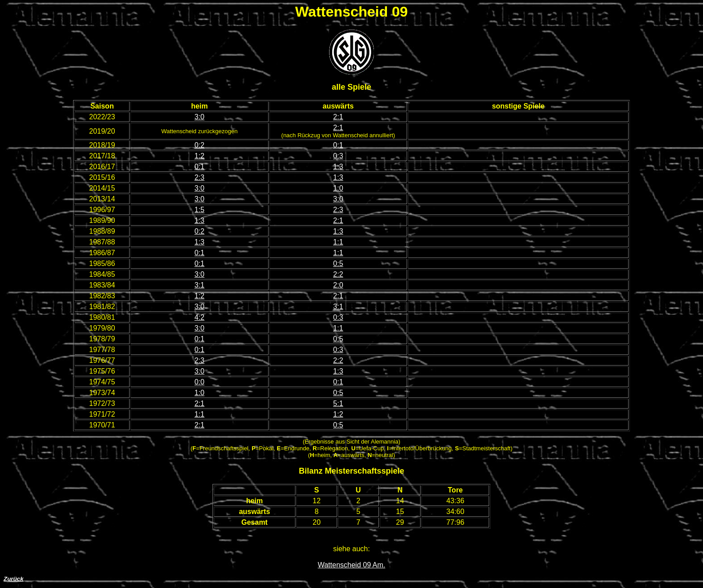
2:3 (200, 177)
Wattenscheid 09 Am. (352, 565)
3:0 (200, 117)
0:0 (200, 382)
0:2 (200, 145)
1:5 (200, 210)
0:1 (338, 145)
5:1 (338, 403)
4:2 (200, 317)
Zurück (13, 579)
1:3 (338, 167)
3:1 (200, 285)
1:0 (338, 188)
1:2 (200, 156)
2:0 (338, 285)
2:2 (338, 274)
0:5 (338, 264)
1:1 (338, 242)
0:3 (338, 156)
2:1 (338, 117)
